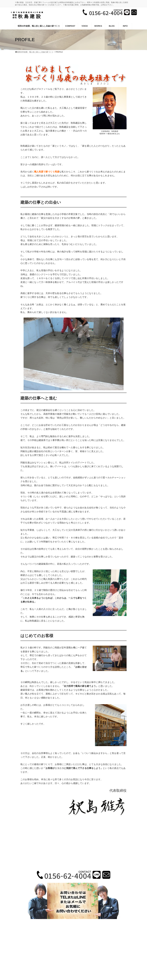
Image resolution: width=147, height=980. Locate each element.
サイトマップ (112, 930)
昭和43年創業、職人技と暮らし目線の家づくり (47, 930)
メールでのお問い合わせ (74, 932)
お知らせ (98, 930)
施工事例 (75, 930)
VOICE (86, 930)
